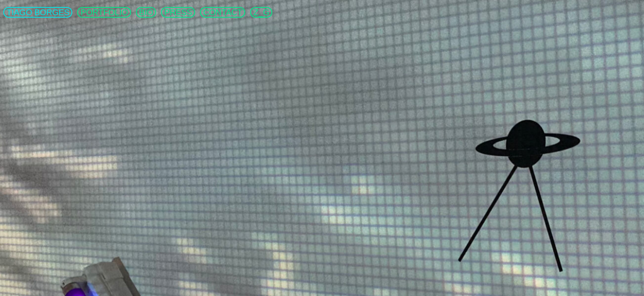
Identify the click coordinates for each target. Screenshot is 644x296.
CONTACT (223, 12)
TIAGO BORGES (38, 12)
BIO (146, 12)
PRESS (178, 12)
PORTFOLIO (104, 12)
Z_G (261, 12)
